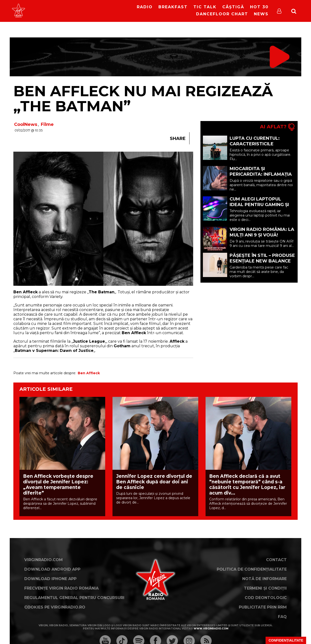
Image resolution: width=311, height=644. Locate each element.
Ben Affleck (89, 373)
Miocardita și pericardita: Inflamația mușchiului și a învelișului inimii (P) (261, 177)
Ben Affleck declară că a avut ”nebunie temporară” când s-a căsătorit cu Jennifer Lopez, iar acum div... (247, 485)
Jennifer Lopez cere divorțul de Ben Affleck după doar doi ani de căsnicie (154, 482)
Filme (47, 124)
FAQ (282, 617)
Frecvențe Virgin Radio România (61, 588)
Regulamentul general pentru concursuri (74, 598)
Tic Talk (205, 7)
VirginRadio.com (43, 560)
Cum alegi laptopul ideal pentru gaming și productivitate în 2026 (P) (260, 207)
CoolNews (26, 124)
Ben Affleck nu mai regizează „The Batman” (143, 99)
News (261, 14)
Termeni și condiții (265, 588)
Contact (276, 560)
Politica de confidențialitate (252, 569)
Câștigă (233, 7)
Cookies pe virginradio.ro (55, 607)
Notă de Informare (264, 579)
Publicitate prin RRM (263, 607)
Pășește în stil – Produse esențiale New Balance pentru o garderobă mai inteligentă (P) (262, 264)
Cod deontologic (266, 598)
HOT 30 (259, 7)
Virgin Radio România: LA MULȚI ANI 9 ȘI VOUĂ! (262, 232)
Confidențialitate (286, 640)
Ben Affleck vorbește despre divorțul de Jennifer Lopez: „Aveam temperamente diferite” (58, 485)
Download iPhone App (50, 579)
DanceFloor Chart (222, 14)
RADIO (145, 7)
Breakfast (173, 7)
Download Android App (52, 569)
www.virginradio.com (211, 629)
